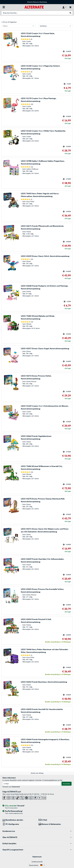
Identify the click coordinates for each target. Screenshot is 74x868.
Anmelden (67, 784)
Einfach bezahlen (37, 843)
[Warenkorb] (70, 7)
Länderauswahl (37, 862)
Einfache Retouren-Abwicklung (37, 2)
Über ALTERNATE (37, 837)
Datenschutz (16, 787)
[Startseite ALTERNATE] (34, 7)
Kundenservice (37, 831)
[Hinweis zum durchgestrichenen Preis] (64, 51)
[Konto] (64, 7)
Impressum (37, 857)
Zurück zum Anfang (37, 773)
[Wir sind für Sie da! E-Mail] (55, 820)
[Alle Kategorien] (4, 7)
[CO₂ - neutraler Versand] (14, 806)
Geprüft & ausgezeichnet (37, 850)
